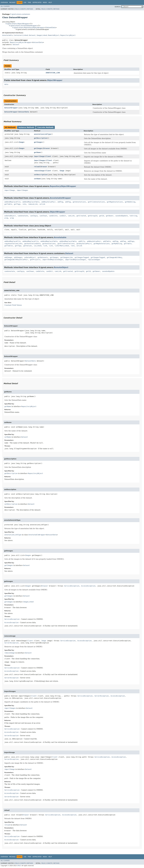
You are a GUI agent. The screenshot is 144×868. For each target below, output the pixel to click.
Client (48, 156)
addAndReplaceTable (31, 202)
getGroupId (93, 216)
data (6, 84)
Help (50, 2)
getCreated (81, 216)
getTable (8, 204)
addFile (82, 241)
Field (17, 9)
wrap (6, 218)
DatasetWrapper (11, 108)
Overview (4, 2)
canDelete (53, 216)
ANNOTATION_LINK (53, 73)
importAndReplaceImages (53, 260)
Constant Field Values (13, 305)
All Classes (5, 6)
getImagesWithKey (114, 257)
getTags (17, 204)
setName (37, 179)
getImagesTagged (82, 257)
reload (37, 167)
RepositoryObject (68, 35)
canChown (43, 216)
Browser (47, 148)
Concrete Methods (45, 127)
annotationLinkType (43, 134)
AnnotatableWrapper (60, 198)
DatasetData (51, 28)
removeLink (33, 204)
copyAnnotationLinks (13, 244)
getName (37, 152)
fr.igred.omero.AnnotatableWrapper (23, 26)
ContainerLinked (21, 35)
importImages (40, 160)
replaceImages (94, 260)
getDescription (41, 138)
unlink (42, 204)
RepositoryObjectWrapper (21, 42)
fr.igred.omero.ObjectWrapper (17, 24)
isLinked (38, 246)
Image (21, 142)
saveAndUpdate (121, 216)
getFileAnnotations (96, 202)
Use (25, 2)
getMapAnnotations (115, 202)
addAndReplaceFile (12, 202)
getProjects (35, 260)
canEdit (63, 216)
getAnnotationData (32, 244)
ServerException (11, 643)
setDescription (41, 175)
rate (24, 204)
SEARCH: (118, 7)
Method (30, 9)
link (45, 246)
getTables (9, 246)
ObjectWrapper (55, 80)
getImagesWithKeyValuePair (16, 260)
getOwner (110, 216)
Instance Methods (26, 127)
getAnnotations (79, 202)
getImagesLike (66, 257)
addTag (60, 202)
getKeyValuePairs (84, 244)
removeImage (39, 171)
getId (102, 216)
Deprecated (37, 2)
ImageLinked (42, 35)
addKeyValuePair (48, 202)
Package (12, 2)
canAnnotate (23, 216)
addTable (107, 241)
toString (133, 216)
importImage (39, 156)
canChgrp (34, 216)
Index (45, 2)
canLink (71, 216)
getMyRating (130, 202)
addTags (131, 241)
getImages (38, 142)
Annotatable (7, 35)
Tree (29, 2)
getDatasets (43, 257)
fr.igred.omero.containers (20, 14)
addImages (18, 257)
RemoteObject (54, 35)
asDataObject (10, 216)
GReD (19, 866)
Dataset (32, 35)
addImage (8, 257)
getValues (28, 246)
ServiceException (72, 586)
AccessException (88, 586)
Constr (23, 9)
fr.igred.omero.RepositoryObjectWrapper (28, 28)
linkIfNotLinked (62, 246)
